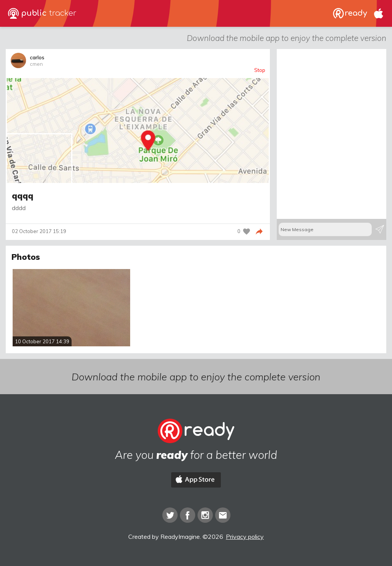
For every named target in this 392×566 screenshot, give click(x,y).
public (42, 13)
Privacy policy (245, 537)
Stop (260, 70)
